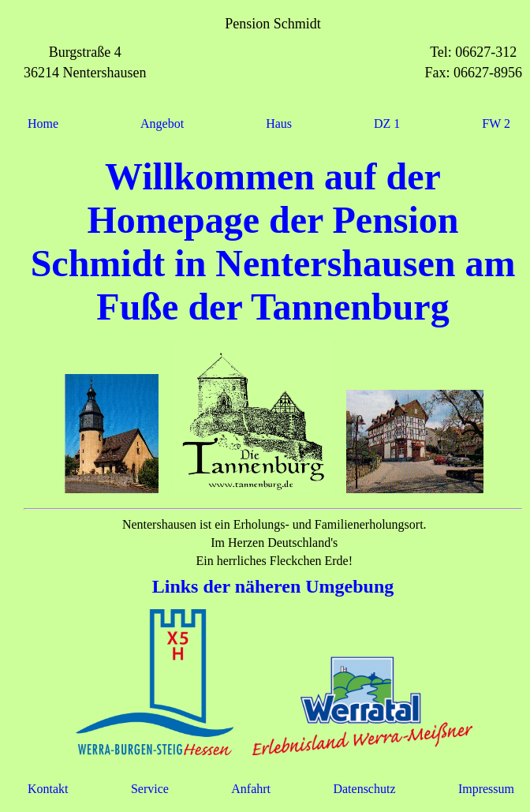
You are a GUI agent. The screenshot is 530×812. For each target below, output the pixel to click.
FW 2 (496, 123)
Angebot (162, 123)
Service (150, 789)
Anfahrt (251, 789)
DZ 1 (387, 123)
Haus (279, 123)
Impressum (486, 789)
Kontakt (48, 789)
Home (43, 123)
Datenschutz (364, 789)
